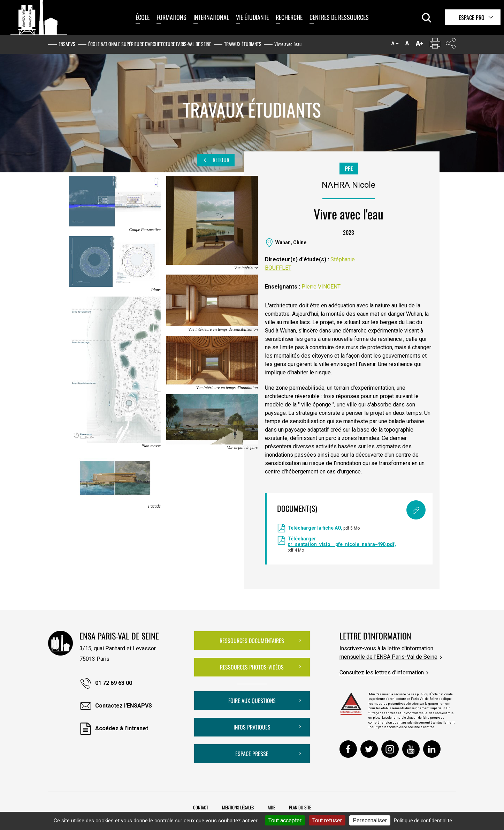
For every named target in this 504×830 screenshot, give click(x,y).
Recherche (289, 17)
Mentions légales (238, 807)
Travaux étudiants (243, 44)
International (211, 17)
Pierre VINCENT (321, 287)
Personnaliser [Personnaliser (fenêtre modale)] (370, 820)
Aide (271, 807)
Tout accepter (285, 820)
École (143, 17)
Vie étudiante (252, 17)
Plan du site (300, 807)
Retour (216, 160)
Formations (171, 17)
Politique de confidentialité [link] (423, 821)
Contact (201, 807)
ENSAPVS (67, 44)
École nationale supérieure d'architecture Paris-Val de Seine (150, 44)
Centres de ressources (339, 17)
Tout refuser (327, 820)
